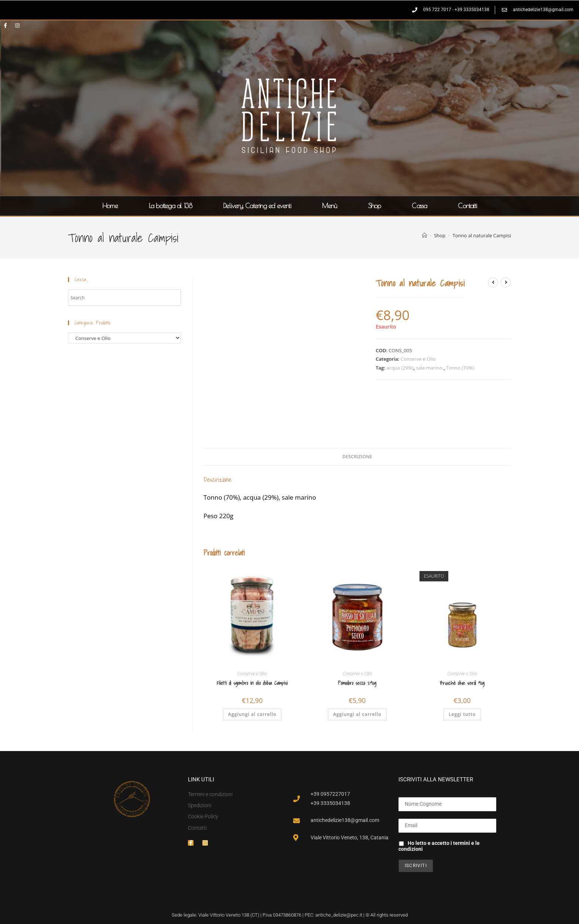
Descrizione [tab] (357, 457)
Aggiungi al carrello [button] (252, 714)
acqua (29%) (400, 368)
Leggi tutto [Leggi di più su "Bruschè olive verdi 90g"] (462, 714)
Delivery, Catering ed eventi (257, 206)
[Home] (424, 235)
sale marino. (430, 368)
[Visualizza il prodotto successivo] (506, 282)
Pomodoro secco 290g (357, 683)
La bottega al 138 (170, 206)
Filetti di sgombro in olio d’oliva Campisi (252, 683)
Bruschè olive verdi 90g (462, 683)
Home (110, 206)
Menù (330, 206)
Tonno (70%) (460, 368)
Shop (375, 206)
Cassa (419, 206)
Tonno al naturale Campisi (482, 235)
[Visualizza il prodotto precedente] (493, 282)
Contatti (467, 206)
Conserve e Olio (418, 359)
